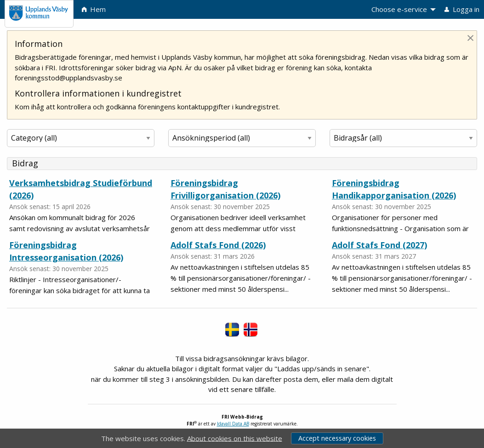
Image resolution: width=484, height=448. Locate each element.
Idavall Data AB (233, 424)
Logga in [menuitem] (462, 9)
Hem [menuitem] (94, 9)
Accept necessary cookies (337, 438)
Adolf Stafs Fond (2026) (218, 245)
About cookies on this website (235, 438)
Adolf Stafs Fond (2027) (379, 245)
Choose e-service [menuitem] (399, 9)
